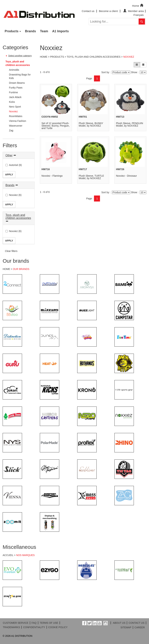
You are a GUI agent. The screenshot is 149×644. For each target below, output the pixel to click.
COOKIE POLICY (58, 627)
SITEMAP (126, 627)
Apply (9, 175)
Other (9, 155)
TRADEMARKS (11, 627)
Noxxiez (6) (13, 195)
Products (12, 31)
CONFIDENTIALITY (34, 627)
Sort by (105, 72)
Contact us (88, 11)
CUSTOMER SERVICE (16, 623)
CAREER (140, 627)
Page (89, 78)
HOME (6, 269)
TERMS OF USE (49, 623)
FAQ (34, 623)
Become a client (108, 11)
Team (44, 31)
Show (134, 72)
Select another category (20, 56)
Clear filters (11, 251)
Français (139, 15)
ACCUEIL (8, 555)
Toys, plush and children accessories (18, 63)
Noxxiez (129, 57)
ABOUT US (119, 623)
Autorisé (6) (14, 165)
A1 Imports (60, 31)
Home (138, 5)
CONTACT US (136, 623)
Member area (133, 11)
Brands (31, 31)
